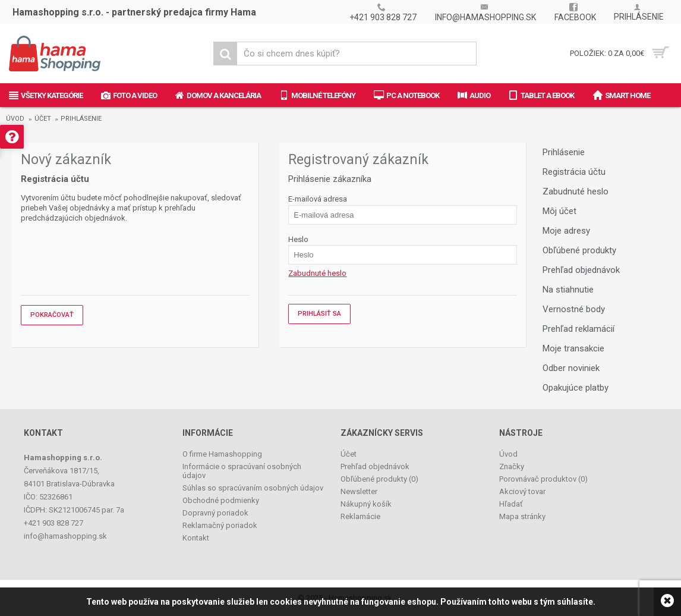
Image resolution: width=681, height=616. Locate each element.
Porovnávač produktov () (543, 479)
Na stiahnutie (568, 290)
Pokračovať (52, 315)
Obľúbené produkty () (379, 479)
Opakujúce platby (576, 388)
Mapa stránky (522, 516)
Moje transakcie (573, 348)
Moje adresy (566, 231)
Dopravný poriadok (215, 513)
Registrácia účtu (574, 172)
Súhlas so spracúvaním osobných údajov (253, 488)
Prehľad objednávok (581, 270)
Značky (512, 466)
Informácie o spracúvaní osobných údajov (242, 471)
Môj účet (559, 211)
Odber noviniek (571, 368)
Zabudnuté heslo (576, 191)
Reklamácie (360, 516)
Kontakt (196, 538)
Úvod (15, 119)
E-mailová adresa (318, 199)
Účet (43, 119)
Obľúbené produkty (579, 250)
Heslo (298, 239)
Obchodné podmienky (221, 500)
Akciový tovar (522, 491)
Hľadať (511, 504)
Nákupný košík (366, 504)
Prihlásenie (81, 119)
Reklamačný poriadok (220, 525)
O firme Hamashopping (222, 454)
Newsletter (359, 491)
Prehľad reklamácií (578, 329)
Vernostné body (574, 309)
